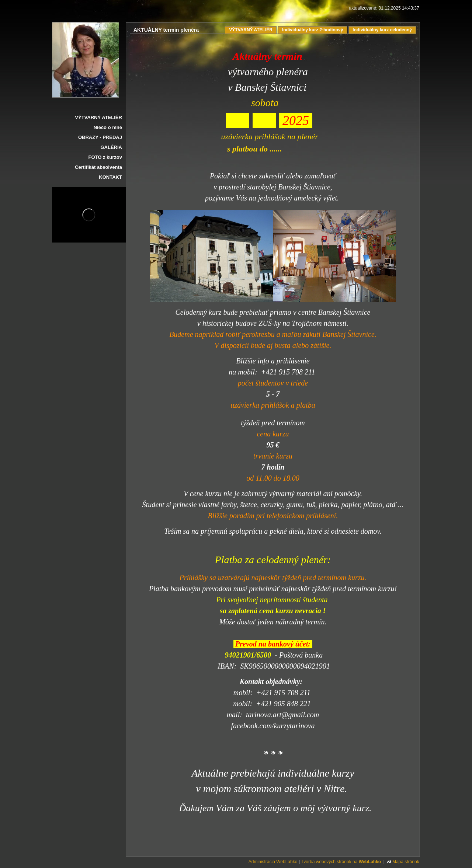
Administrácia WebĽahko (273, 862)
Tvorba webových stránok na (341, 862)
